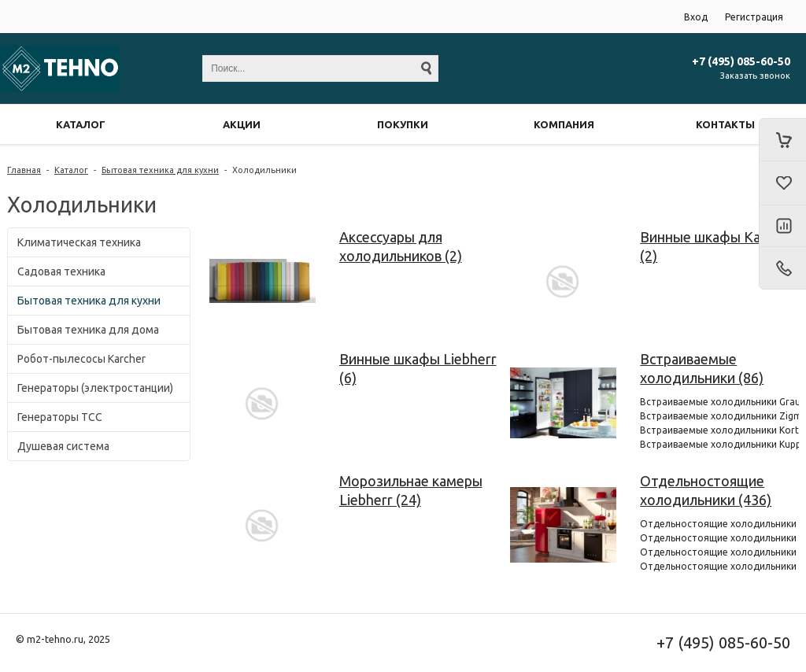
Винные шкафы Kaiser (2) (712, 246)
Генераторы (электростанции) (95, 388)
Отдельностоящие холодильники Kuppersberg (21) (719, 552)
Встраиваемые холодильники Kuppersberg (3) (719, 444)
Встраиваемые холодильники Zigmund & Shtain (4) (719, 416)
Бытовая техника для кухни (160, 170)
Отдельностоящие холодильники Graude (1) (719, 524)
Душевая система (63, 446)
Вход (696, 17)
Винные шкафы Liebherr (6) (418, 368)
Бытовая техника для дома (88, 330)
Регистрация (754, 17)
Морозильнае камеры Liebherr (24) (411, 490)
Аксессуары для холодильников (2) (401, 246)
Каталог (71, 170)
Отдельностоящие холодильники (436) (706, 490)
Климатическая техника (79, 242)
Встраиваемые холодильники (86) (702, 368)
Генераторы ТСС (60, 417)
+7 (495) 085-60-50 (741, 61)
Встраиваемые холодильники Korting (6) (719, 430)
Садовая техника (61, 271)
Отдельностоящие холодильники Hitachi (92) (719, 566)
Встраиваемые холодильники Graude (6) (719, 402)
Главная (24, 170)
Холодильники (264, 170)
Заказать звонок (755, 76)
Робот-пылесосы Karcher (81, 359)
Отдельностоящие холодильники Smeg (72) (719, 538)
